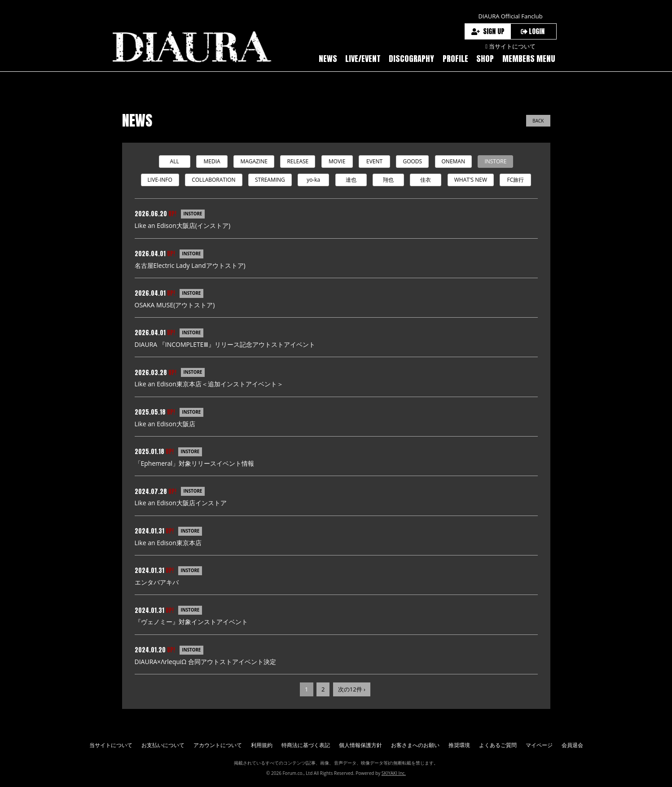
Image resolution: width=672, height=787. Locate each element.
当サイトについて (111, 745)
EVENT (374, 161)
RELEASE (298, 161)
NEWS (328, 59)
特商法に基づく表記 (306, 745)
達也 (351, 180)
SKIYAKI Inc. (394, 774)
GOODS (412, 161)
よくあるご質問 (498, 745)
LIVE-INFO (160, 180)
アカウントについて (218, 745)
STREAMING (270, 180)
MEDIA (212, 161)
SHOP (485, 59)
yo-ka (313, 180)
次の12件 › (352, 690)
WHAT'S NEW (471, 180)
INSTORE (495, 161)
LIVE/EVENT (363, 59)
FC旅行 (516, 180)
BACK (538, 121)
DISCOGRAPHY (411, 59)
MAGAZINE (254, 161)
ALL (175, 161)
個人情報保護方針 (360, 745)
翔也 (388, 180)
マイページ (539, 745)
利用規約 (262, 745)
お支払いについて (163, 745)
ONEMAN (453, 161)
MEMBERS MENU (529, 59)
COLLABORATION (213, 180)
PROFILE (455, 59)
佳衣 (426, 180)
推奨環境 (459, 745)
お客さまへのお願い (415, 745)
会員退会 (572, 745)
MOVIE (337, 161)
